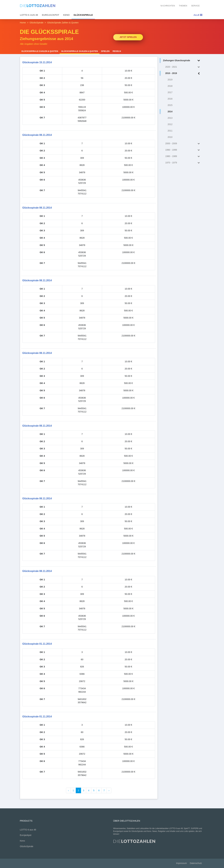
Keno (66, 15)
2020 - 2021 (183, 67)
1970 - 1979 (183, 163)
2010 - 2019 (183, 73)
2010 (170, 137)
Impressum (181, 863)
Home (23, 23)
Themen (183, 6)
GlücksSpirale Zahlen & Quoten (40, 51)
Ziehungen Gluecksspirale (182, 61)
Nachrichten (168, 6)
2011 (170, 131)
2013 (170, 118)
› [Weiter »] (109, 790)
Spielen (105, 51)
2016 (170, 99)
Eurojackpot (50, 15)
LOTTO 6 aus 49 (29, 15)
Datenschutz (196, 863)
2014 (170, 112)
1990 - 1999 (183, 150)
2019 (170, 80)
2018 (170, 86)
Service (195, 6)
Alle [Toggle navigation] (198, 15)
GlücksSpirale (83, 15)
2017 (170, 92)
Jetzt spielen (128, 37)
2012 (170, 124)
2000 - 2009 (183, 144)
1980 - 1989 (183, 156)
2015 (170, 105)
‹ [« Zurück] (68, 790)
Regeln (117, 51)
